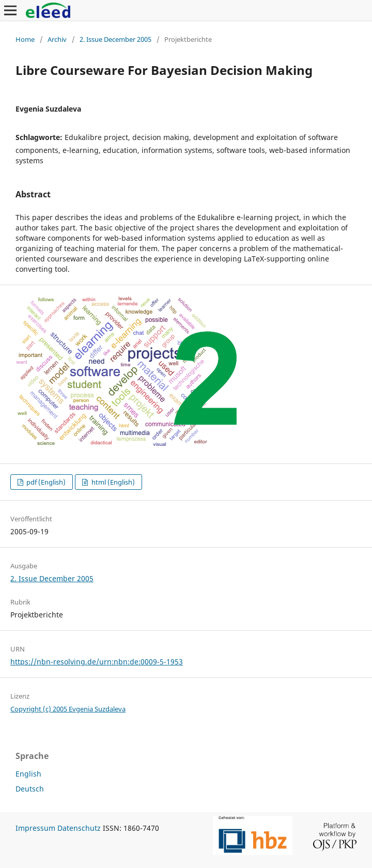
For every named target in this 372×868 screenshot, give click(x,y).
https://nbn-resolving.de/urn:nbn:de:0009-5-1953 (97, 662)
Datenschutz (79, 828)
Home (25, 39)
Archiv (57, 39)
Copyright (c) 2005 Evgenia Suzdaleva (68, 709)
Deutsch (30, 789)
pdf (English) (45, 482)
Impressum (35, 828)
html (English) (112, 482)
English (28, 774)
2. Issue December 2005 (115, 39)
